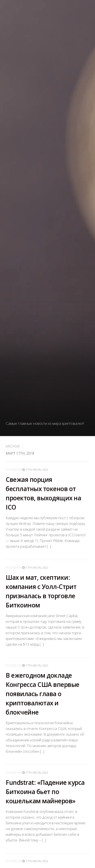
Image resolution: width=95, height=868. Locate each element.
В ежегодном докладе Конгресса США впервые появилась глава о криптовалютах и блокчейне (43, 694)
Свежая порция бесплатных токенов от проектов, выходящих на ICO (43, 493)
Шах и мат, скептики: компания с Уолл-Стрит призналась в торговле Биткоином (41, 591)
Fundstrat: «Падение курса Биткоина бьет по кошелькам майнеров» (45, 792)
